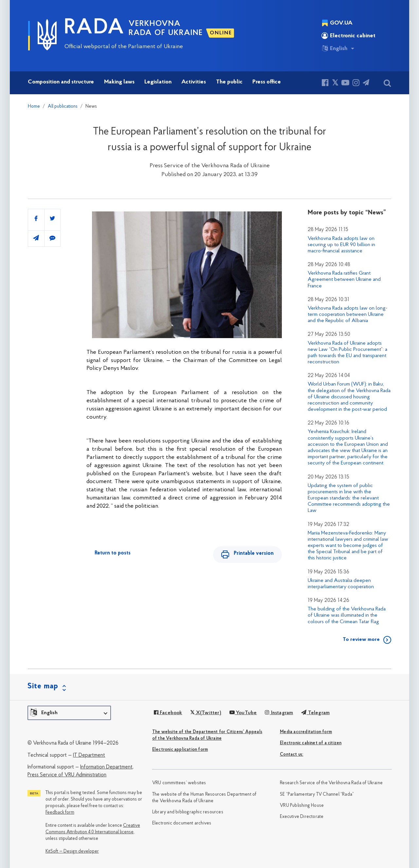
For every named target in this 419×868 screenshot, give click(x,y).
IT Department (89, 755)
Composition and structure (61, 82)
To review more (361, 640)
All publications (63, 107)
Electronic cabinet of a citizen (311, 743)
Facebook (168, 713)
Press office (267, 82)
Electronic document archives (182, 823)
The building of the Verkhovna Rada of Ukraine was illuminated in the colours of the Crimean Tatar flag (347, 615)
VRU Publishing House (302, 806)
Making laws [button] (119, 82)
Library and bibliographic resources (188, 812)
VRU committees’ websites (179, 783)
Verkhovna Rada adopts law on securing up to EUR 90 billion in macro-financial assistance (341, 245)
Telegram (315, 713)
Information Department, (107, 767)
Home (34, 107)
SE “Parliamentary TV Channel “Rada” (317, 795)
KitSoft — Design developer (72, 851)
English (334, 48)
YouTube (243, 713)
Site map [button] (43, 686)
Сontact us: (291, 755)
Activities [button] (194, 82)
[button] (69, 713)
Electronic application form (180, 750)
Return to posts (113, 553)
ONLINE (221, 33)
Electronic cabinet (348, 36)
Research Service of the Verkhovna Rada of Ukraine (331, 783)
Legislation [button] (158, 82)
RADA (94, 28)
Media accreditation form (306, 732)
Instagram (279, 713)
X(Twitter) (206, 713)
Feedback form (60, 813)
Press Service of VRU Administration (67, 775)
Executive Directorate (302, 817)
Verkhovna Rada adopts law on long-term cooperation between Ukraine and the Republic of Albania (347, 315)
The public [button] (229, 82)
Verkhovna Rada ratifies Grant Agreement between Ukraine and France (344, 280)
